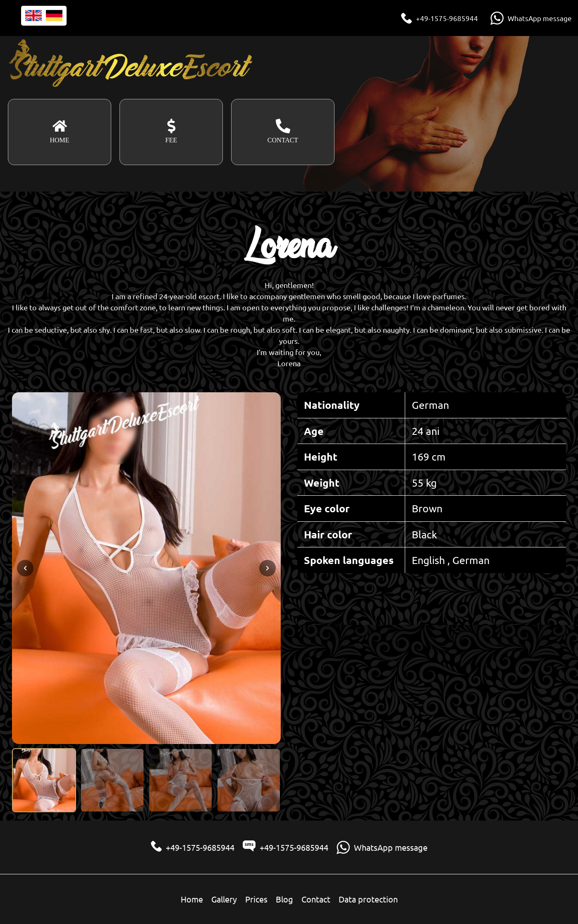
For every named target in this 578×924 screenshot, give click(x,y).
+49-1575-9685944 (447, 18)
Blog (284, 899)
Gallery (224, 899)
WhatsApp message (540, 18)
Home (192, 899)
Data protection (368, 899)
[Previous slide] (25, 568)
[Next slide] (268, 568)
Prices (256, 899)
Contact (316, 899)
